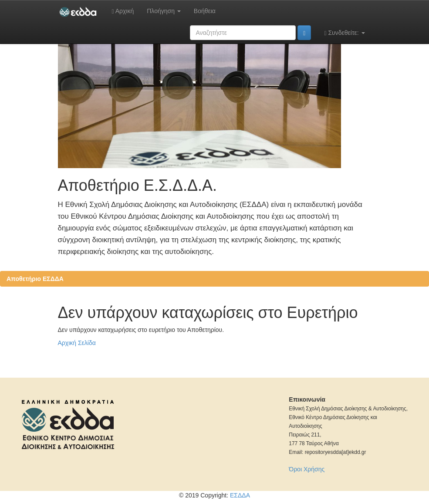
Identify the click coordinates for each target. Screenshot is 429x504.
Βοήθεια (205, 11)
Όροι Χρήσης (307, 469)
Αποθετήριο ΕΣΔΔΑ (35, 279)
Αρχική (123, 11)
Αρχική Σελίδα (77, 343)
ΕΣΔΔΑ (240, 495)
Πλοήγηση (164, 11)
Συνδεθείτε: (344, 33)
